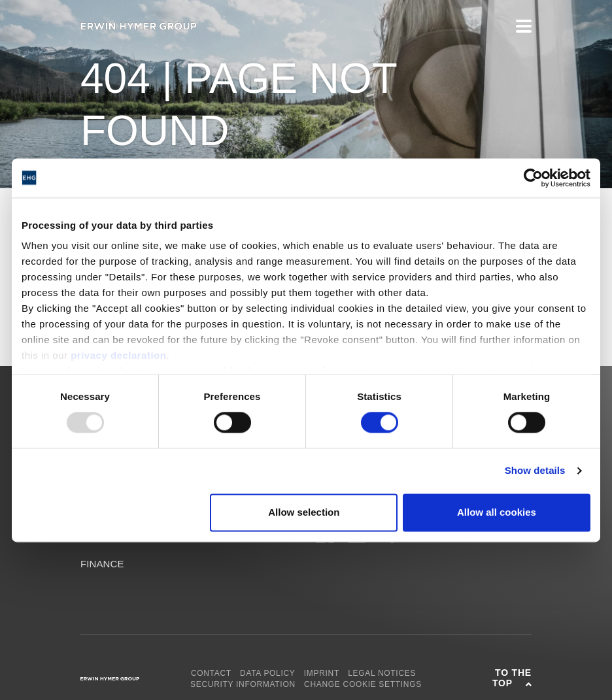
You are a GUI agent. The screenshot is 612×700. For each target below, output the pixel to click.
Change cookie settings (363, 684)
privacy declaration (118, 355)
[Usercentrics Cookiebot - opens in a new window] (533, 178)
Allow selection (304, 512)
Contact (211, 673)
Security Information (243, 684)
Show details (535, 471)
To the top (512, 678)
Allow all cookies (497, 512)
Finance (102, 564)
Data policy (268, 673)
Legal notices (382, 673)
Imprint (322, 673)
